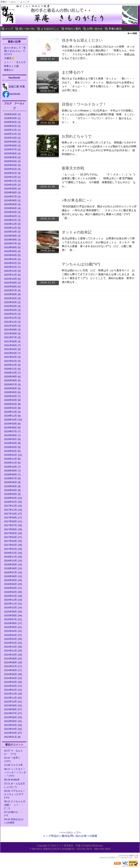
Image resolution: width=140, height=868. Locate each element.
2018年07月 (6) (12, 478)
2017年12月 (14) (13, 506)
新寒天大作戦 (73, 168)
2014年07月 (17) (13, 666)
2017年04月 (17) (13, 537)
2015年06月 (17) (13, 623)
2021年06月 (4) (12, 341)
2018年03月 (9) (12, 494)
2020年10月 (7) (12, 373)
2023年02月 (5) (12, 263)
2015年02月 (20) (13, 639)
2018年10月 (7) (12, 467)
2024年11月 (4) (12, 181)
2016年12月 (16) (13, 553)
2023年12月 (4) (12, 224)
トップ (9, 29)
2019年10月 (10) (13, 420)
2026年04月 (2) (12, 114)
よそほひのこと (50, 29)
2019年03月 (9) (12, 447)
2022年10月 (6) (12, 279)
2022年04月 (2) (12, 302)
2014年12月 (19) (13, 647)
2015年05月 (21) (13, 627)
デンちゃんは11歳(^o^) (83, 264)
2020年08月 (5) (12, 380)
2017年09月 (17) (13, 518)
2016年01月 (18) (13, 596)
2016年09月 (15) (13, 564)
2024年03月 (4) (12, 212)
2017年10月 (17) (13, 514)
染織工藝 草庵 (14, 86)
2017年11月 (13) (13, 510)
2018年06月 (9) (12, 482)
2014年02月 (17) (13, 686)
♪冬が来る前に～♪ (77, 200)
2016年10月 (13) (13, 561)
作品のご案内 (73, 29)
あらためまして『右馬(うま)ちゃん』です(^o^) (15, 51)
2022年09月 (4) (12, 283)
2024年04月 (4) (12, 208)
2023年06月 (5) (12, 247)
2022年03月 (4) (12, 306)
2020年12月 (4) (12, 365)
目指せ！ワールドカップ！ (84, 104)
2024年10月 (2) (12, 185)
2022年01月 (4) (12, 314)
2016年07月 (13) (13, 572)
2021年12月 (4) (12, 318)
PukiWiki (112, 858)
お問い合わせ (95, 29)
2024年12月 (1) (12, 177)
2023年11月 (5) (12, 228)
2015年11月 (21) (13, 604)
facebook (11, 94)
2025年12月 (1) (12, 130)
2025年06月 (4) (12, 153)
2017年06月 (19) (13, 529)
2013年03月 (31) (13, 729)
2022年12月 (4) (12, 271)
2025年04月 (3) (12, 161)
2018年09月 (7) (12, 471)
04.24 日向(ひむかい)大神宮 (14, 821)
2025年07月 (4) (12, 149)
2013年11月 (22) (13, 698)
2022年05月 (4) (12, 298)
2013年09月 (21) (13, 705)
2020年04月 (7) (12, 396)
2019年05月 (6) (12, 439)
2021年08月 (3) (12, 333)
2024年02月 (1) (12, 216)
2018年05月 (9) (12, 486)
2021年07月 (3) (12, 337)
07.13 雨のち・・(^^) (13, 814)
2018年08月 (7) (12, 474)
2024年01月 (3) (12, 220)
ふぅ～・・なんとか (15, 62)
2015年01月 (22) (13, 643)
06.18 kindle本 (12, 780)
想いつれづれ (27, 29)
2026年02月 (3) (12, 122)
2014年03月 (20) (13, 682)
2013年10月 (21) (13, 702)
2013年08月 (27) (13, 709)
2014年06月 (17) (13, 670)
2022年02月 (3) (12, 310)
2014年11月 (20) (13, 651)
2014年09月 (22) (13, 659)
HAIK (131, 856)
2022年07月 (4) (12, 290)
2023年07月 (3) (12, 243)
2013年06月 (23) (13, 717)
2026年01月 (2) (12, 126)
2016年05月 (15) (13, 580)
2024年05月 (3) (12, 204)
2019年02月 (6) (12, 451)
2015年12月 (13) (13, 600)
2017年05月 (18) (13, 533)
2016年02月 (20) (13, 592)
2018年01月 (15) (13, 502)
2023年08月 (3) (12, 240)
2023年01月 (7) (12, 267)
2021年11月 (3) (12, 322)
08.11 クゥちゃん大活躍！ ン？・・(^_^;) (15, 805)
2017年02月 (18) (13, 545)
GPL (131, 858)
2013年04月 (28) (13, 725)
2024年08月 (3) (12, 192)
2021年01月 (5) (12, 361)
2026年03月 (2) (12, 118)
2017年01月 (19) (13, 549)
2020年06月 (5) (12, 388)
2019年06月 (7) (12, 435)
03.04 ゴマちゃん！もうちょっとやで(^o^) (15, 794)
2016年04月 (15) (13, 584)
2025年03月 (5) (12, 165)
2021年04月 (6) (12, 349)
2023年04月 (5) (12, 255)
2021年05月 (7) (12, 345)
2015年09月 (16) (13, 612)
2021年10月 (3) (12, 326)
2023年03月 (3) (12, 259)
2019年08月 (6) (12, 428)
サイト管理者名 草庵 (69, 846)
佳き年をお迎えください (82, 40)
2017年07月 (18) (13, 525)
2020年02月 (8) (12, 404)
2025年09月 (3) (12, 142)
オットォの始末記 (77, 232)
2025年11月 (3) (12, 134)
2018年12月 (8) (12, 459)
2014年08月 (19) (13, 662)
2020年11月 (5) (12, 369)
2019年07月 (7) (12, 431)
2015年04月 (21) (13, 631)
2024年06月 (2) (12, 200)
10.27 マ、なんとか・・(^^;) (13, 752)
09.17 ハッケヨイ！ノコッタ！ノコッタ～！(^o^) (15, 772)
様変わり (10, 70)
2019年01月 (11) (13, 455)
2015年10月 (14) (13, 608)
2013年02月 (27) (13, 733)
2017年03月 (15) (13, 541)
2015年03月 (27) (13, 635)
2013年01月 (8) (12, 737)
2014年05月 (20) (13, 674)
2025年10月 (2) (12, 138)
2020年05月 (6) (12, 392)
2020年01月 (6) (12, 408)
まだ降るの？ (73, 72)
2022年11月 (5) (12, 275)
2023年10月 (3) (12, 232)
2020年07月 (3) (12, 384)
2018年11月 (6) (12, 463)
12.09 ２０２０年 (13, 765)
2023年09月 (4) (12, 236)
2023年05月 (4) (12, 251)
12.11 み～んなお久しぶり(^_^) (15, 785)
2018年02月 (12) (13, 498)
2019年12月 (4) (12, 412)
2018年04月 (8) (12, 490)
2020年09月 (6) (12, 377)
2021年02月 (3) (12, 357)
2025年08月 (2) (12, 146)
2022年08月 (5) (12, 287)
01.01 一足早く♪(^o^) (12, 759)
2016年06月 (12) (13, 576)
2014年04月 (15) (13, 678)
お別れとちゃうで (79, 136)
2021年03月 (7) (12, 353)
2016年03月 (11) (13, 588)
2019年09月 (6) (12, 424)
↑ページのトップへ (70, 833)
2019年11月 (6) (12, 416)
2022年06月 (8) (12, 294)
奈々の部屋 (12, 33)
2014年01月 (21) (13, 690)
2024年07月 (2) (12, 197)
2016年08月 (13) (13, 568)
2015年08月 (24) (13, 615)
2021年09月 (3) (12, 330)
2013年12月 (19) (13, 694)
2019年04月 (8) (12, 443)
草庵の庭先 (115, 29)
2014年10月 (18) (13, 655)
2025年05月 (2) (12, 157)
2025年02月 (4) (12, 169)
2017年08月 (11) (13, 521)
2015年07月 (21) (13, 619)
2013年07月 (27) (13, 713)
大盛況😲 (9, 58)
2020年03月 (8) (12, 400)
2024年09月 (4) (12, 189)
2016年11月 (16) (13, 557)
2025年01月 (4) (12, 173)
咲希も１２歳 (11, 66)
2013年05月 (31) (13, 721)
